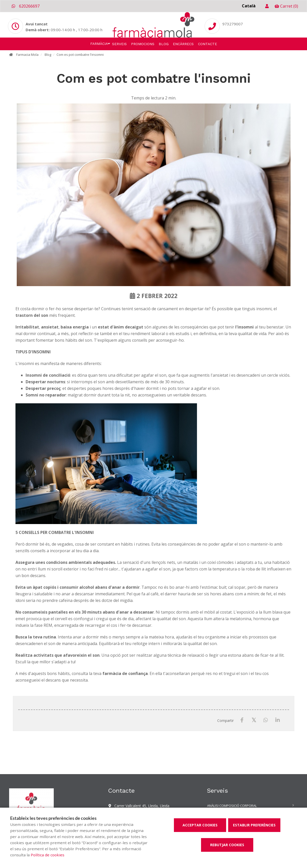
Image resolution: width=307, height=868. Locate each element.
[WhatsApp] (266, 720)
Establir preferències (254, 825)
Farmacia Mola (27, 55)
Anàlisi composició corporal (232, 806)
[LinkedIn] (278, 720)
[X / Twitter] (254, 720)
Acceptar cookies (200, 825)
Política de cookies (48, 855)
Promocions (143, 44)
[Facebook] (242, 720)
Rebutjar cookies (227, 845)
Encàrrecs (183, 44)
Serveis (119, 44)
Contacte (207, 44)
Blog (164, 44)
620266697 (26, 6)
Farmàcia (99, 44)
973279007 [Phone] (233, 24)
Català (249, 6)
